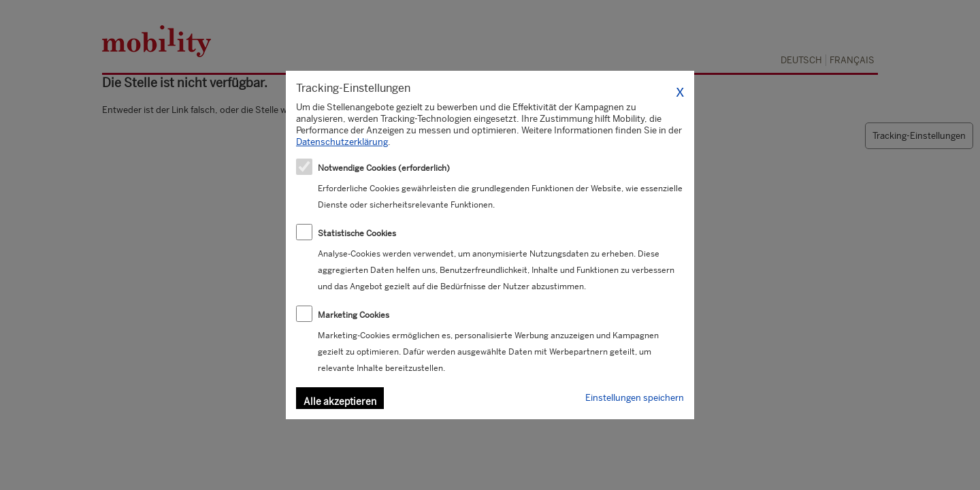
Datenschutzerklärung (342, 142)
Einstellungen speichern (635, 398)
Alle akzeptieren (340, 402)
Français (852, 60)
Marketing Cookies (354, 315)
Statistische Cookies (357, 233)
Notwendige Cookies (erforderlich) (384, 168)
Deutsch (801, 60)
